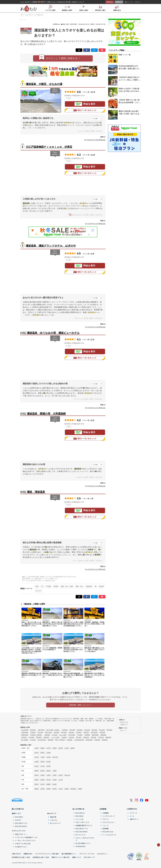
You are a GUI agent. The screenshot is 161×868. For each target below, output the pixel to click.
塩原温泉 (56, 732)
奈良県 (61, 775)
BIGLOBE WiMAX (21, 826)
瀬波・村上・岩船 (67, 586)
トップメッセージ (109, 816)
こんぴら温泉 (55, 737)
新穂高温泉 (95, 735)
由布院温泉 (89, 740)
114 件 (93, 155)
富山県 (36, 766)
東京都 (48, 757)
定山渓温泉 (25, 730)
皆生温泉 (79, 737)
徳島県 (36, 784)
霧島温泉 (108, 737)
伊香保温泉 (25, 732)
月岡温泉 (79, 732)
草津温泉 (109, 730)
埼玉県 (36, 757)
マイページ (129, 2)
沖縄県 (80, 789)
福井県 (48, 766)
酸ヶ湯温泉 (25, 740)
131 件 (93, 92)
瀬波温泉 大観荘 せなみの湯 (44, 84)
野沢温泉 (64, 732)
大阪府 (48, 775)
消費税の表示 (28, 854)
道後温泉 (46, 737)
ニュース (106, 825)
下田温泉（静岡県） (36, 735)
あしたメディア (55, 823)
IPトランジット (81, 835)
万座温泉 (33, 732)
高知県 (55, 784)
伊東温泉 (102, 732)
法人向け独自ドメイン (83, 843)
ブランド (106, 819)
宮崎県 (67, 789)
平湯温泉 (87, 735)
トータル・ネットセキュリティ (25, 840)
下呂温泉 (80, 735)
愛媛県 (48, 784)
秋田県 (61, 748)
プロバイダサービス (82, 822)
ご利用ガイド (124, 725)
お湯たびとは (124, 722)
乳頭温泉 (65, 730)
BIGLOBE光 (19, 817)
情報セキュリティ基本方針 (61, 857)
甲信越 (49, 586)
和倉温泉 (47, 735)
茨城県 (48, 753)
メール (132, 816)
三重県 (55, 771)
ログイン (138, 2)
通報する (103, 137)
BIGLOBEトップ (89, 857)
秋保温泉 (80, 730)
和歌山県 (67, 775)
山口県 (61, 780)
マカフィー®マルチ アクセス (85, 839)
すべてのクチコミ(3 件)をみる (95, 224)
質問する (119, 2)
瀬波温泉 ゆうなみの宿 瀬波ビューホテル (53, 333)
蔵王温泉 (95, 730)
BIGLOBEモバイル (21, 823)
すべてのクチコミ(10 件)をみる (95, 140)
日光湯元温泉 (42, 740)
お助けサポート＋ (21, 834)
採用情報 (106, 829)
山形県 (67, 748)
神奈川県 (55, 757)
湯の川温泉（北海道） (53, 730)
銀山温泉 (102, 730)
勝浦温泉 (39, 737)
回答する (110, 2)
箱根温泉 (50, 740)
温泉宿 (101, 586)
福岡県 (36, 789)
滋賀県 (36, 775)
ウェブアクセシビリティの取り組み (47, 854)
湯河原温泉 (94, 732)
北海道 (36, 748)
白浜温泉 (31, 737)
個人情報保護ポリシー (69, 854)
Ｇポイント (123, 730)
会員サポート (134, 819)
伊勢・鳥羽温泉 (60, 740)
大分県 (61, 789)
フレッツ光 (79, 819)
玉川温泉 (33, 740)
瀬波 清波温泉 (36, 492)
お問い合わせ (16, 854)
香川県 (42, 784)
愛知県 (48, 771)
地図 (68, 98)
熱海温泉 (97, 740)
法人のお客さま (78, 809)
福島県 (73, 748)
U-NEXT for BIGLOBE (23, 844)
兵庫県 (55, 775)
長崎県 (48, 789)
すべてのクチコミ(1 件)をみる (95, 408)
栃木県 (36, 753)
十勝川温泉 (41, 730)
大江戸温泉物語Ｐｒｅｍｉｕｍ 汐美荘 (49, 147)
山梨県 (36, 762)
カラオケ (38, 591)
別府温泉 (94, 737)
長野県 (42, 762)
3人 (42, 586)
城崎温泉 (103, 735)
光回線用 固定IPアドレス (84, 825)
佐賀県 (42, 789)
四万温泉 (40, 732)
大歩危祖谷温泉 (79, 740)
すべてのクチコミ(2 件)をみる (95, 327)
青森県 (42, 748)
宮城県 (55, 748)
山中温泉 (55, 735)
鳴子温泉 (72, 730)
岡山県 (48, 780)
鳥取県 (36, 780)
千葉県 (42, 757)
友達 (37, 586)
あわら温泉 (63, 735)
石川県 (42, 766)
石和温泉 (86, 732)
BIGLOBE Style (108, 832)
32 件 (92, 420)
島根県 (42, 780)
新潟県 (56, 586)
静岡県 (36, 771)
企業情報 (103, 809)
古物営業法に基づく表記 (41, 857)
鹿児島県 (73, 789)
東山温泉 (87, 730)
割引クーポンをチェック (85, 110)
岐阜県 (42, 771)
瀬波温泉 (89, 586)
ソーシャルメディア (109, 835)
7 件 (92, 498)
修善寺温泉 (25, 735)
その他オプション (21, 847)
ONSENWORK (80, 846)
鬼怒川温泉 (48, 732)
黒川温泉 (101, 737)
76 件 (92, 254)
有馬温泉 (24, 737)
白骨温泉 (71, 732)
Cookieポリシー (102, 854)
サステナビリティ (109, 822)
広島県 (55, 780)
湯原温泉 (86, 737)
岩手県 (48, 748)
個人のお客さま (18, 809)
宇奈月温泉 (72, 735)
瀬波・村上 (79, 586)
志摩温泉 (69, 740)
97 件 (92, 339)
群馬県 (42, 753)
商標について (77, 857)
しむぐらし (54, 820)
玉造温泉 (71, 737)
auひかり (18, 820)
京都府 (42, 775)
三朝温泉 (64, 737)
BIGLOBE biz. (80, 813)
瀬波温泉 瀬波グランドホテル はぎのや (51, 246)
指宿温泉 (105, 740)
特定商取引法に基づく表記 (21, 857)
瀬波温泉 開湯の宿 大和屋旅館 (46, 414)
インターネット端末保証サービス (26, 837)
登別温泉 (33, 730)
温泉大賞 (53, 817)
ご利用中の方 (132, 809)
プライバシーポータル (87, 854)
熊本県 (55, 789)
